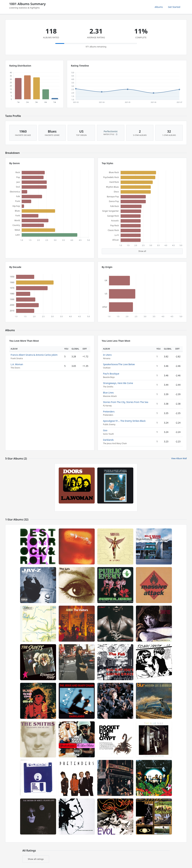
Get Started (174, 7)
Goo (105, 430)
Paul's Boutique (111, 374)
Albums (159, 7)
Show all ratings (36, 859)
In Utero (107, 355)
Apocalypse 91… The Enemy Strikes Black (124, 421)
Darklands (108, 440)
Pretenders (109, 412)
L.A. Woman (17, 364)
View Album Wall (179, 458)
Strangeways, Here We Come (118, 383)
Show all (142, 251)
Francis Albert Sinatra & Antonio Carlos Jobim (34, 355)
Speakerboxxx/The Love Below (119, 364)
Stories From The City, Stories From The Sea (126, 402)
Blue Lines (108, 393)
